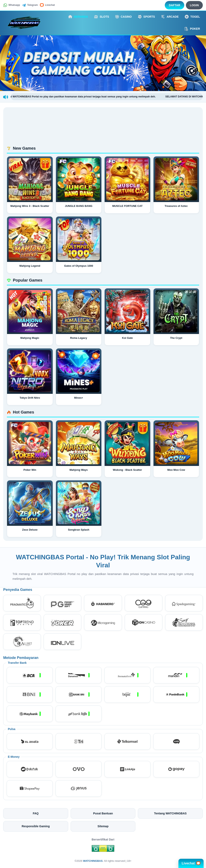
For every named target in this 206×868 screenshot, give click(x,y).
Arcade (170, 17)
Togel (192, 17)
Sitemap (103, 826)
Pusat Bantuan (103, 813)
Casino (123, 17)
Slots (101, 17)
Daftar (175, 5)
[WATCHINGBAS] (25, 23)
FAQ (36, 813)
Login (194, 5)
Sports (146, 17)
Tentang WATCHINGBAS (170, 813)
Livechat (47, 5)
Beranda (78, 17)
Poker (192, 29)
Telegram (30, 5)
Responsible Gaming (36, 826)
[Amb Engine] (103, 850)
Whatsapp (12, 5)
